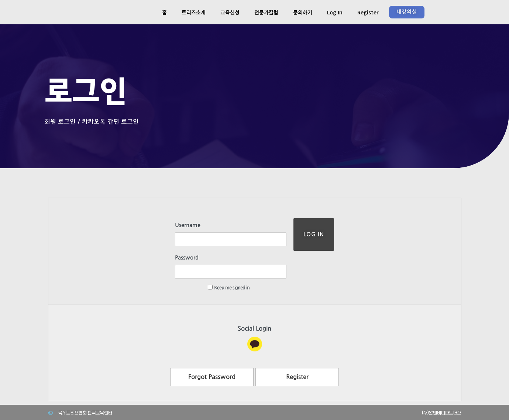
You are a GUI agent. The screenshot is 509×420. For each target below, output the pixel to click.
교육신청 (230, 12)
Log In (335, 12)
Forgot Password (212, 349)
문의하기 (303, 12)
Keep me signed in (214, 260)
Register (368, 12)
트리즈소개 (194, 12)
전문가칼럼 (266, 12)
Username (173, 225)
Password (172, 244)
